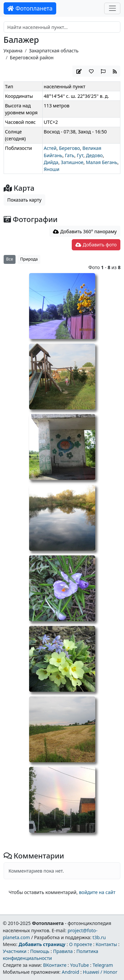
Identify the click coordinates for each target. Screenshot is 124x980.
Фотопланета (30, 8)
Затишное (72, 162)
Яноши (51, 169)
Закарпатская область (54, 51)
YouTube (80, 965)
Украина (13, 51)
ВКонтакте (55, 965)
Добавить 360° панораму (85, 231)
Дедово (94, 155)
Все (10, 259)
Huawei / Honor (100, 972)
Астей (50, 148)
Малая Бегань (102, 162)
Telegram (103, 965)
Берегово (69, 148)
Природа (29, 259)
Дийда (51, 162)
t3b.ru (99, 937)
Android (71, 972)
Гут (80, 155)
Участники (15, 951)
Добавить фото (96, 245)
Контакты (106, 944)
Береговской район (32, 57)
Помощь (40, 951)
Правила (63, 951)
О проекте (81, 944)
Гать (70, 155)
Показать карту (24, 200)
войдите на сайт (97, 892)
